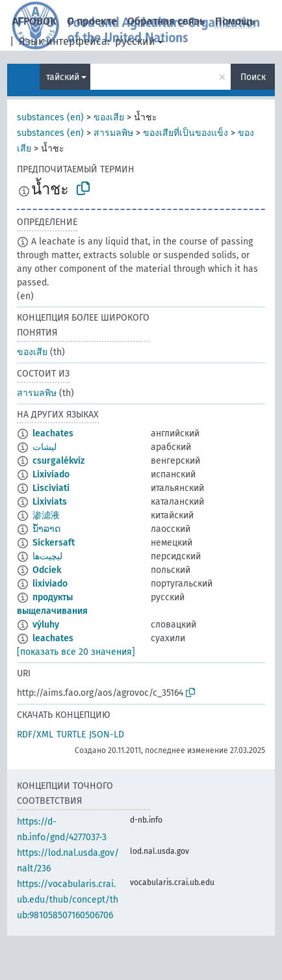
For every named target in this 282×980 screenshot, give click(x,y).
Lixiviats (50, 502)
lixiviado (50, 584)
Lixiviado (51, 474)
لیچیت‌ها (47, 556)
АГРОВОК (34, 21)
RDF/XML (35, 735)
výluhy (46, 625)
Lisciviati (51, 488)
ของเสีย (109, 117)
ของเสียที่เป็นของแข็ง (186, 133)
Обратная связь (166, 21)
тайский (63, 77)
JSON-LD (107, 735)
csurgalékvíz (58, 461)
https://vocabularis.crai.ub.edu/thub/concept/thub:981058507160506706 (68, 900)
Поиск (253, 77)
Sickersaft (54, 543)
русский (135, 41)
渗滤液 (46, 515)
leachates (53, 433)
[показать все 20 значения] (76, 652)
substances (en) (50, 117)
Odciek (47, 570)
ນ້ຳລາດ (46, 529)
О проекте (92, 21)
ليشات (45, 447)
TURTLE (71, 735)
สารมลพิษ (113, 133)
